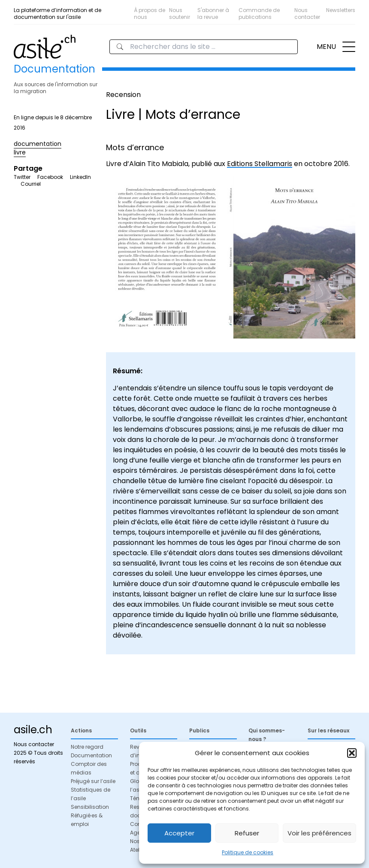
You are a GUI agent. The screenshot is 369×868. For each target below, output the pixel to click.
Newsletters (341, 10)
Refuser (247, 833)
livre (20, 152)
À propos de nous (150, 14)
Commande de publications (259, 14)
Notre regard (87, 747)
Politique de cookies (248, 852)
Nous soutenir (180, 14)
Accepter (179, 833)
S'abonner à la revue (213, 14)
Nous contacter (307, 14)
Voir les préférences (319, 833)
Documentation (91, 755)
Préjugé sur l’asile (93, 781)
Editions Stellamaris (260, 164)
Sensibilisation (90, 807)
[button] (352, 753)
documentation (38, 144)
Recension (123, 95)
